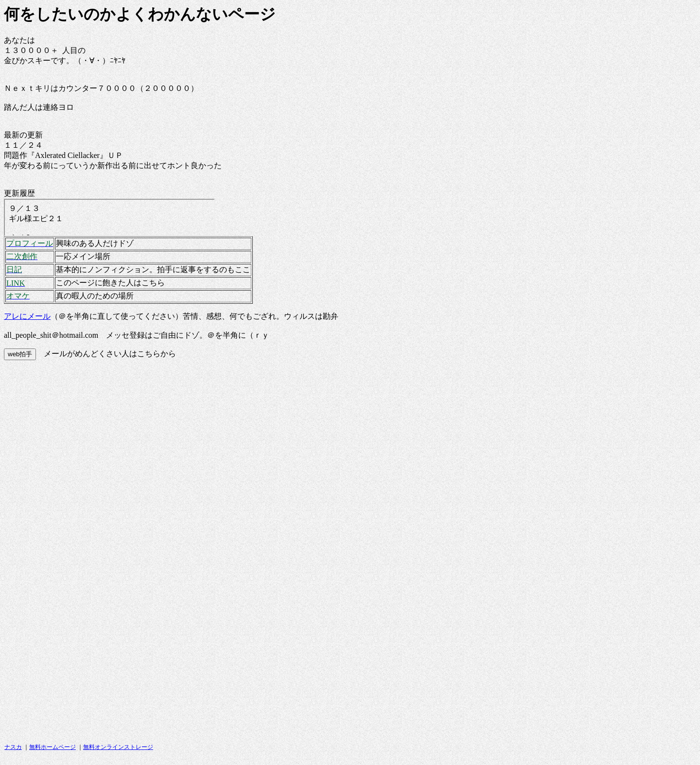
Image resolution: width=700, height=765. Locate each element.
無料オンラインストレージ (118, 747)
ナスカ (13, 747)
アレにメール (27, 316)
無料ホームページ (52, 747)
